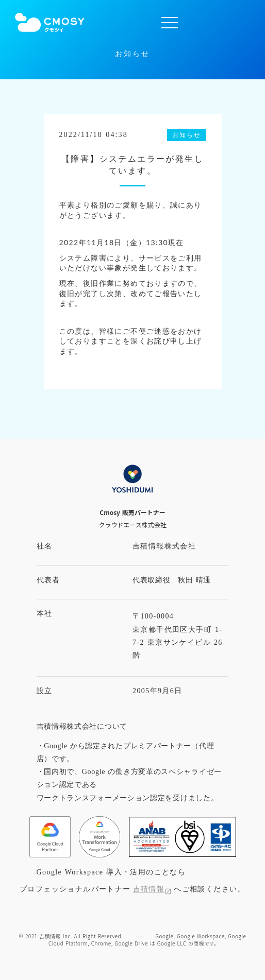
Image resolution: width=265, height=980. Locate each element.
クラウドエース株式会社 (132, 525)
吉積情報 (149, 889)
